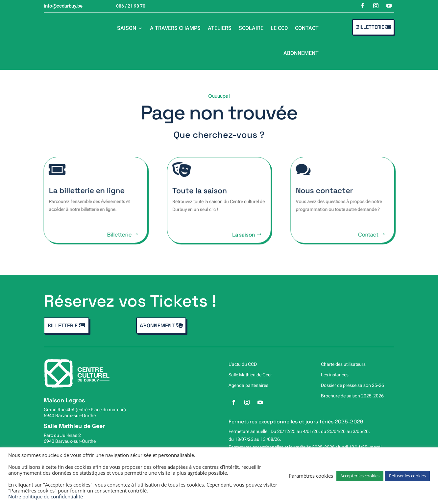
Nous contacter (329, 190)
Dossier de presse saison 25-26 (353, 385)
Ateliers (220, 28)
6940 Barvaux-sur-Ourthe (70, 416)
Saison (127, 28)
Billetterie (370, 27)
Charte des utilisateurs (343, 364)
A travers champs (175, 28)
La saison (243, 239)
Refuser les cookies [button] (407, 476)
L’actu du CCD (243, 364)
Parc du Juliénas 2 (62, 435)
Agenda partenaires (248, 385)
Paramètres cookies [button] (311, 476)
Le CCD (279, 28)
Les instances (335, 375)
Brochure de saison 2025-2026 (352, 396)
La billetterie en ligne (82, 190)
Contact (307, 28)
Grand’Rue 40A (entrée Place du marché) (85, 410)
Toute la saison (200, 195)
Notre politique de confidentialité (46, 496)
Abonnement (301, 53)
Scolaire (251, 28)
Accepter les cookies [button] (360, 476)
